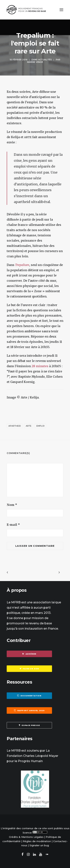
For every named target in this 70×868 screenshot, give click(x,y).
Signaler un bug (39, 845)
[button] (61, 10)
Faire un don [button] (29, 669)
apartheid (15, 426)
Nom (12, 505)
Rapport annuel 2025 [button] (29, 710)
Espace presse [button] (29, 725)
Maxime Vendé (35, 62)
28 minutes (40, 366)
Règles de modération (37, 841)
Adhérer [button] (29, 654)
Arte (29, 426)
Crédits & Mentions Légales (26, 837)
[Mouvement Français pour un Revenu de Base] (26, 10)
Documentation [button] (29, 696)
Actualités (45, 60)
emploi (40, 426)
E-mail (13, 525)
